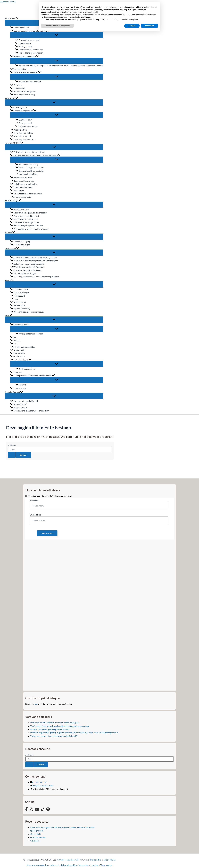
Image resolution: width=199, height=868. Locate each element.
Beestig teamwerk (20, 209)
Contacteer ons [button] (20, 325)
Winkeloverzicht (19, 289)
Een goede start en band (27, 40)
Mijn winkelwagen (20, 293)
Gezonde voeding (38, 837)
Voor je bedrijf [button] (13, 200)
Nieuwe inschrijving (20, 241)
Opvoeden (35, 841)
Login (14, 299)
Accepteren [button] (150, 26)
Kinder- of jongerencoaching (29, 168)
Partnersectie (18, 305)
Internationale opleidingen (23, 273)
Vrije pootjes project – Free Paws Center (29, 229)
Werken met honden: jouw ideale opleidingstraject (34, 257)
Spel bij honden (37, 831)
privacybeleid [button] (134, 7)
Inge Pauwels (18, 353)
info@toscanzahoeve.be (43, 786)
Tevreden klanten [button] (21, 360)
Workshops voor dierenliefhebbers (27, 267)
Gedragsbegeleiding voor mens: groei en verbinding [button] (36, 155)
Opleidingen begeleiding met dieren (27, 152)
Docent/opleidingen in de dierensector (28, 213)
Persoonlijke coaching (26, 164)
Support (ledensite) (20, 309)
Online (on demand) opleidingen (26, 270)
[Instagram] (31, 809)
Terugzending (106, 865)
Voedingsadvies (19, 69)
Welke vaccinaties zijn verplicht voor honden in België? (54, 736)
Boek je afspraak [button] (14, 392)
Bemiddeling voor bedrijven (24, 219)
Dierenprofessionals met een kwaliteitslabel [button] (32, 376)
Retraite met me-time (21, 178)
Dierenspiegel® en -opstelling (30, 171)
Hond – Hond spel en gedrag (29, 53)
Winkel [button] (10, 280)
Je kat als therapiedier (21, 136)
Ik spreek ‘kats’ (18, 404)
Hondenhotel (18, 88)
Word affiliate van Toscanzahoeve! (27, 312)
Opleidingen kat (19, 107)
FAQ (14, 344)
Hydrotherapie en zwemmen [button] (26, 72)
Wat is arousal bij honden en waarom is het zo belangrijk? (55, 723)
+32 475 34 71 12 (40, 782)
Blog (14, 337)
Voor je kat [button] (11, 98)
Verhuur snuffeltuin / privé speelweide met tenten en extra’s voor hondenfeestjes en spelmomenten (59, 66)
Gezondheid (36, 834)
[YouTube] (37, 809)
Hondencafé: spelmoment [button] (25, 56)
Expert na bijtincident (21, 187)
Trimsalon (16, 85)
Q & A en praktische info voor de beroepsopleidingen (35, 277)
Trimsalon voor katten (21, 133)
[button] (18, 18)
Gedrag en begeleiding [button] (23, 111)
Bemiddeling (17, 190)
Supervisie (21, 385)
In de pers (16, 372)
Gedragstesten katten (26, 126)
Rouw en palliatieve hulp (22, 181)
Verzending (84, 865)
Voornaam (34, 500)
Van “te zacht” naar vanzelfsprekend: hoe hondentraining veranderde (60, 726)
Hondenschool (23, 43)
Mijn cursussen (18, 302)
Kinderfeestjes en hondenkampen (26, 194)
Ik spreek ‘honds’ (19, 407)
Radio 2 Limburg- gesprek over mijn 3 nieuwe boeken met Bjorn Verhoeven (63, 827)
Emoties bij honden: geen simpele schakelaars (50, 729)
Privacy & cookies (69, 865)
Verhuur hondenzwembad (28, 81)
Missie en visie (18, 350)
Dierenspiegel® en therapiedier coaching (30, 411)
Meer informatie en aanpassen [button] (57, 26)
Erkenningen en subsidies (23, 347)
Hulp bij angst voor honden (23, 184)
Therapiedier (95, 860)
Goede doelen (18, 356)
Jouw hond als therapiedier (23, 91)
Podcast (15, 340)
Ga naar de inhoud (8, 2)
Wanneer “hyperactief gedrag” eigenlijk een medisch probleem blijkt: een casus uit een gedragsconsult (74, 733)
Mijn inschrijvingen (20, 245)
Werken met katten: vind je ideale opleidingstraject (34, 261)
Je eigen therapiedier (21, 197)
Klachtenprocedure (25, 369)
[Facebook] (26, 809)
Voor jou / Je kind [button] (14, 143)
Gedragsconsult (24, 46)
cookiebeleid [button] (93, 12)
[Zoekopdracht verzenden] (12, 455)
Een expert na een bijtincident (25, 216)
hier (36, 704)
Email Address (35, 515)
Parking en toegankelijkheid (29, 334)
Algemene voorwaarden (37, 865)
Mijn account (18, 296)
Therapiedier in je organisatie (24, 222)
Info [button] (9, 315)
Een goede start (24, 120)
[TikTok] (43, 809)
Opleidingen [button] (12, 248)
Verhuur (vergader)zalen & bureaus (27, 225)
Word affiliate (18, 388)
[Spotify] (48, 809)
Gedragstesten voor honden (29, 50)
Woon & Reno (110, 860)
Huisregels (54, 865)
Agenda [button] (10, 232)
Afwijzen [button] (132, 26)
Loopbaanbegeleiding (26, 174)
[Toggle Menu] (57, 35)
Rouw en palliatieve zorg (22, 95)
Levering (94, 865)
